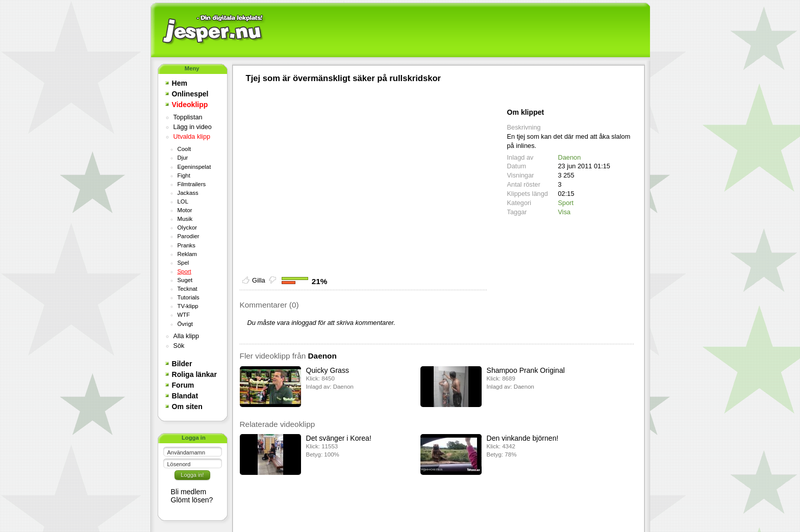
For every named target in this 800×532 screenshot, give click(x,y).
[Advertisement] (457, 31)
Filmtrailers (192, 184)
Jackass (188, 193)
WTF (184, 315)
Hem (180, 83)
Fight (184, 175)
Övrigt (185, 324)
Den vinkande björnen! (523, 438)
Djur (183, 158)
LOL (183, 201)
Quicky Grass (328, 370)
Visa (565, 212)
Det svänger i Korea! (339, 438)
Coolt (184, 149)
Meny (192, 68)
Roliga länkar (194, 374)
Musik (185, 219)
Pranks (186, 245)
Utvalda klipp (192, 137)
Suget (185, 280)
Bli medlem (189, 492)
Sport (184, 271)
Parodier (189, 236)
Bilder (182, 364)
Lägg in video (193, 127)
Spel (183, 263)
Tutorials (189, 297)
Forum (183, 385)
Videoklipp (190, 105)
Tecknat (187, 289)
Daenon (570, 157)
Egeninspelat (194, 167)
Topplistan (188, 117)
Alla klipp (186, 336)
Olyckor (187, 227)
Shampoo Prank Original (526, 370)
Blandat (185, 396)
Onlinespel (190, 94)
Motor (185, 210)
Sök (179, 346)
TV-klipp (188, 306)
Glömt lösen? (192, 500)
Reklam (187, 254)
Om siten (187, 407)
